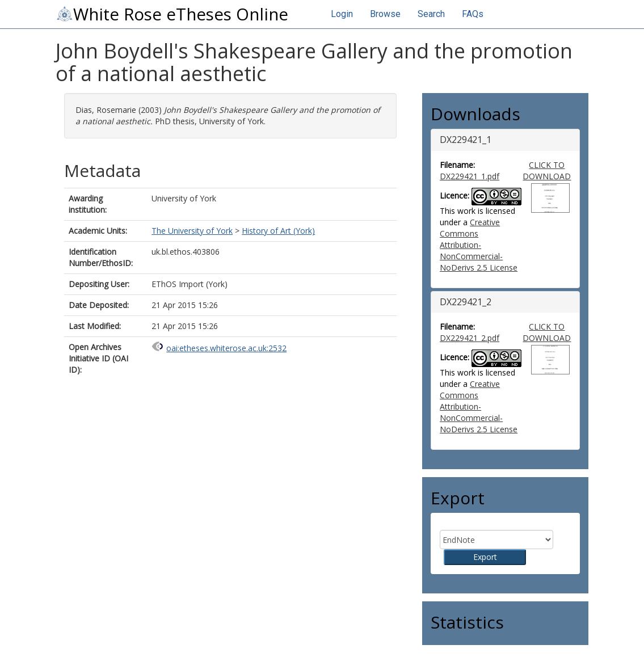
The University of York (192, 231)
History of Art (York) (278, 231)
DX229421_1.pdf (470, 176)
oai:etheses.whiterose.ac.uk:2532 (226, 348)
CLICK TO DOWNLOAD (547, 170)
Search (431, 14)
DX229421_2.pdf (470, 338)
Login (342, 14)
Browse (385, 14)
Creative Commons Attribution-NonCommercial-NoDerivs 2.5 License (479, 245)
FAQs (473, 14)
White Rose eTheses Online (172, 14)
